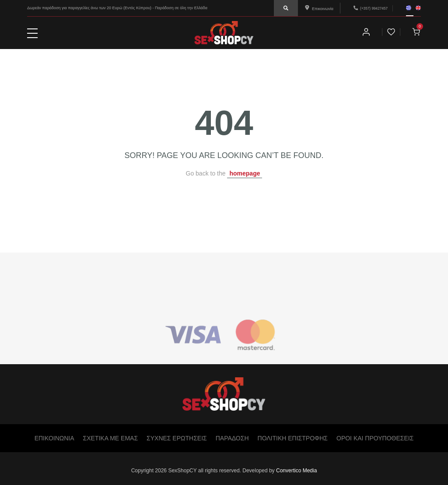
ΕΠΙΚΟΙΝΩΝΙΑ (54, 438)
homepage (245, 173)
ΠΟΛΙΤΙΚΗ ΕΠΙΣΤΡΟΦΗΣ (293, 438)
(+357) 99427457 (374, 8)
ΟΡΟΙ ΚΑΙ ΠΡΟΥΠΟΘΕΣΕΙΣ (375, 438)
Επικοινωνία (319, 9)
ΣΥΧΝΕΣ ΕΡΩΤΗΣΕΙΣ (177, 438)
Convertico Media (296, 471)
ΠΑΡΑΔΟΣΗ (232, 438)
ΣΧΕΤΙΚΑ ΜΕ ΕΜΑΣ (110, 438)
